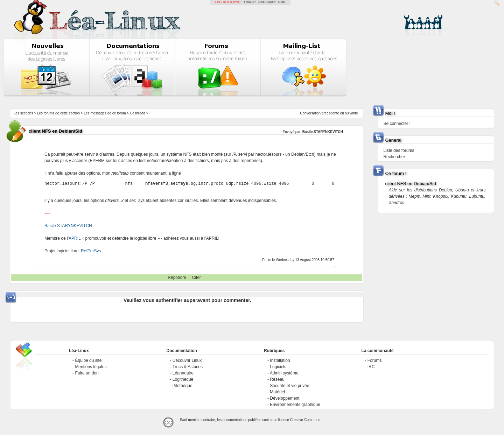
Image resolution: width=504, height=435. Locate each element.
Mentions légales (91, 367)
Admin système (284, 373)
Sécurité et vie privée (289, 386)
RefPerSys (91, 251)
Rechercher (394, 157)
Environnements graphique (295, 405)
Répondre (177, 278)
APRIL (75, 238)
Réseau (277, 379)
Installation (280, 360)
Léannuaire (183, 373)
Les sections (23, 113)
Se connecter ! (397, 124)
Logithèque (183, 379)
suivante (352, 113)
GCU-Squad (267, 2)
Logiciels (278, 367)
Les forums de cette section (58, 113)
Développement (285, 398)
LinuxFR (250, 2)
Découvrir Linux (187, 360)
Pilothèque (183, 386)
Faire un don (87, 373)
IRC (371, 367)
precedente (330, 113)
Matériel (277, 392)
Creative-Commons (305, 420)
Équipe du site (88, 360)
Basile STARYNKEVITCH (323, 132)
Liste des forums (399, 150)
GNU (282, 2)
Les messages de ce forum (105, 113)
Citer (197, 278)
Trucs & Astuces (188, 367)
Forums (375, 360)
